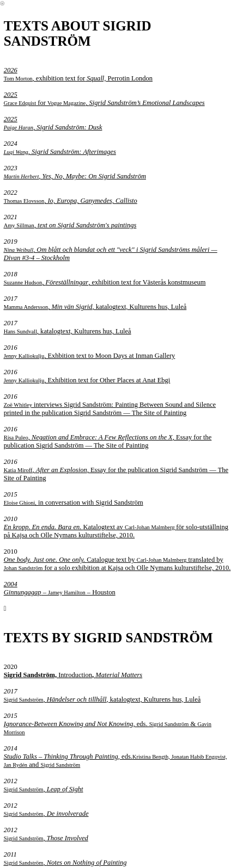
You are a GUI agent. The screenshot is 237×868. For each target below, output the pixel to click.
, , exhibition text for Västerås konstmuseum (105, 282)
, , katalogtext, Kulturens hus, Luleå (95, 307)
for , (47, 99)
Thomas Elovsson (24, 201)
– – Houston (60, 592)
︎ (2, 4)
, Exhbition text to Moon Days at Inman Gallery (90, 356)
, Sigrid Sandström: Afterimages (60, 152)
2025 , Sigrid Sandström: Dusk (53, 123)
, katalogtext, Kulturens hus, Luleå (68, 331)
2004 (11, 584)
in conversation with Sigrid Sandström (74, 503)
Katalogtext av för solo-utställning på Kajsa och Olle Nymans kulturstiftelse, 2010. (116, 531)
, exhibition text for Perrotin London (78, 74)
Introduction (73, 675)
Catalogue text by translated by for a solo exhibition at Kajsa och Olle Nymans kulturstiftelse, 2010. (117, 564)
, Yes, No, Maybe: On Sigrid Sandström (75, 176)
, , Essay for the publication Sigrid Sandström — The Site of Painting (108, 441)
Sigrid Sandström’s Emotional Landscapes (147, 103)
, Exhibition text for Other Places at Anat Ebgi (87, 380)
